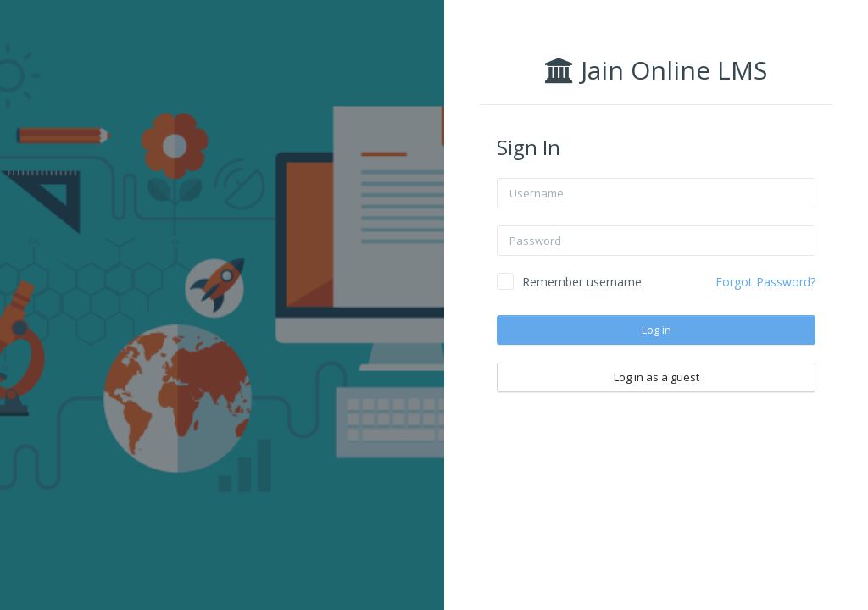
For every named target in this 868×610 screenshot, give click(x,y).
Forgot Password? (766, 282)
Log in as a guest (657, 377)
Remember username (583, 282)
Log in (657, 330)
